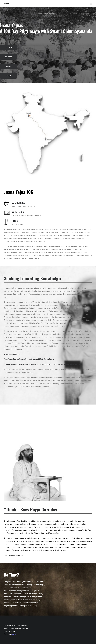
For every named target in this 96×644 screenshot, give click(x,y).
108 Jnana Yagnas (50, 14)
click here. (16, 634)
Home (40, 14)
